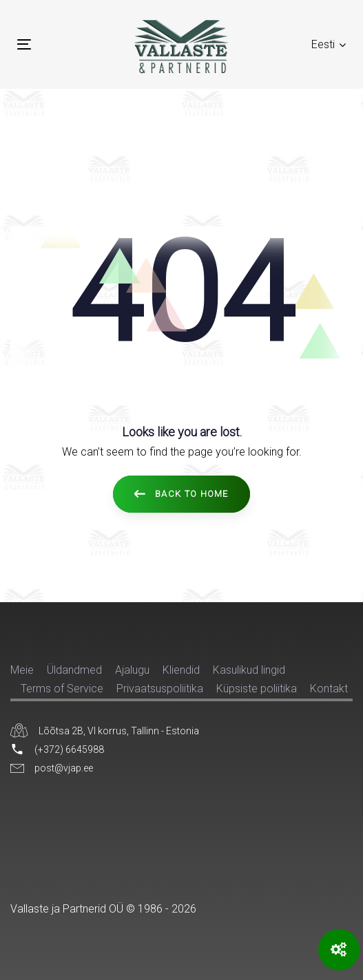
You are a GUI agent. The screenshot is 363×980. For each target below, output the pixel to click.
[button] (329, 44)
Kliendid (181, 670)
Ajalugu (132, 670)
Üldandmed (74, 670)
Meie (22, 670)
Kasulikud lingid (249, 670)
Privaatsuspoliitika (160, 689)
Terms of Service (62, 689)
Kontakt (329, 689)
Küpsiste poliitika (257, 689)
